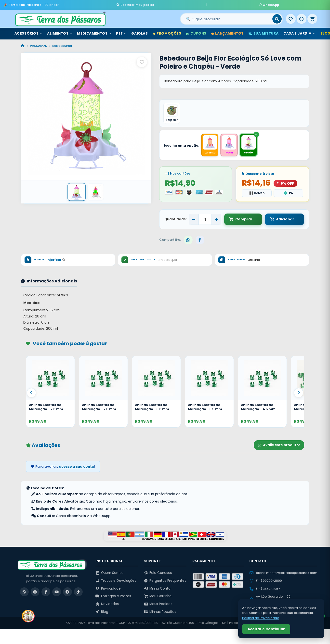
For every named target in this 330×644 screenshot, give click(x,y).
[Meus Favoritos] (291, 17)
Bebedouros (62, 44)
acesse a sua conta (77, 466)
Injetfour (56, 259)
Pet (121, 32)
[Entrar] (302, 17)
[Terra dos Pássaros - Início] (60, 17)
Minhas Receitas (160, 611)
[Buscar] (277, 17)
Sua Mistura (264, 32)
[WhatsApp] (24, 591)
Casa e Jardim (299, 32)
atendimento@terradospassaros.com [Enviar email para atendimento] (283, 572)
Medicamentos (94, 32)
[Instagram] (35, 591)
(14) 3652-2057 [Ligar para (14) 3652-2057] (265, 588)
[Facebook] (46, 591)
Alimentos (60, 32)
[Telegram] (67, 591)
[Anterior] (31, 392)
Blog (102, 611)
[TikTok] (78, 591)
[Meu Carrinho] (312, 17)
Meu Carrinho (158, 596)
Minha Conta (157, 588)
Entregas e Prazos (113, 596)
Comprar (241, 219)
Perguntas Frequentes (165, 580)
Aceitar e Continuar (266, 629)
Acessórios (28, 32)
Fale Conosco (158, 572)
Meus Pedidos (158, 603)
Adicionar (277, 219)
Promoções (167, 32)
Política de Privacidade (261, 618)
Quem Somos (109, 572)
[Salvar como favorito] (142, 60)
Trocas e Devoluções (116, 580)
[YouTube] (57, 591)
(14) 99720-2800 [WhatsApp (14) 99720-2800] (266, 580)
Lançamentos (227, 32)
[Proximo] (299, 392)
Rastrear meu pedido (182, 4)
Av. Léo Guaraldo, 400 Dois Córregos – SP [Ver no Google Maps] (270, 599)
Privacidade (108, 588)
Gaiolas (139, 32)
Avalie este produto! (279, 444)
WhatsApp (223, 4)
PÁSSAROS (38, 44)
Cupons (196, 32)
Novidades (107, 603)
